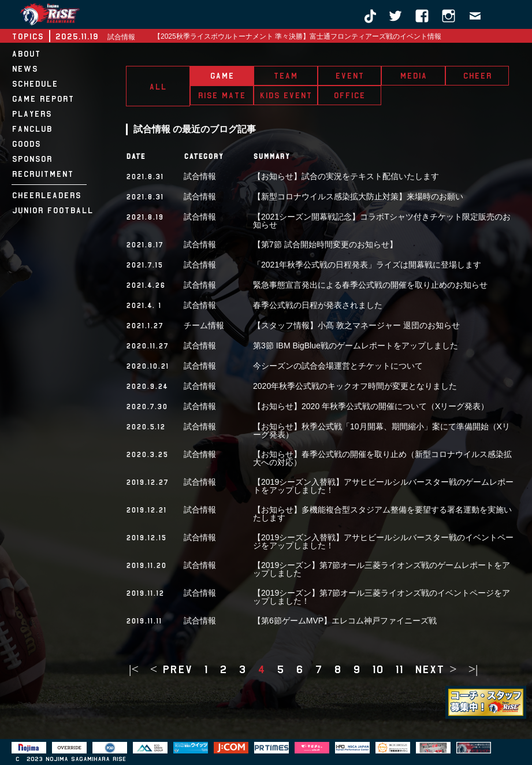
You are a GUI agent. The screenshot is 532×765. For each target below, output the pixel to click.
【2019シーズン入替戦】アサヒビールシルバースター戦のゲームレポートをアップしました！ (383, 486)
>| (473, 669)
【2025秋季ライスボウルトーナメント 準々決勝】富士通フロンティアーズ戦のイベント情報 (297, 36)
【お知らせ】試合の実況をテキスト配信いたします (346, 176)
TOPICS (27, 36)
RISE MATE (222, 95)
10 (378, 669)
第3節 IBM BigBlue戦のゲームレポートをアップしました (356, 346)
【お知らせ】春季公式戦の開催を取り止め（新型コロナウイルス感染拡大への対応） (382, 458)
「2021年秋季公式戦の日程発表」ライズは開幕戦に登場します (367, 265)
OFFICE (349, 95)
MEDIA (413, 76)
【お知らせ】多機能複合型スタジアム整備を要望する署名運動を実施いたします (382, 514)
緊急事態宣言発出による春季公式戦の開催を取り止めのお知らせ (370, 285)
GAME (222, 76)
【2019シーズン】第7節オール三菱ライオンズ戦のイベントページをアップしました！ (382, 597)
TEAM (285, 76)
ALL (158, 87)
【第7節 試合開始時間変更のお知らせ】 (325, 244)
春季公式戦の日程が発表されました (318, 305)
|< (134, 669)
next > (436, 669)
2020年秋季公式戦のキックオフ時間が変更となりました (355, 386)
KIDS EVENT (286, 95)
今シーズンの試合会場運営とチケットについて (338, 366)
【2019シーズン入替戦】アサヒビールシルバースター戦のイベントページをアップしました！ (383, 541)
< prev (171, 669)
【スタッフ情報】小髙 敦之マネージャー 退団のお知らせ (356, 325)
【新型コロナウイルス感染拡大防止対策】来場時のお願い (358, 196)
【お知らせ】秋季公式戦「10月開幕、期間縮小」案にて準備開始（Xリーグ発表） (382, 430)
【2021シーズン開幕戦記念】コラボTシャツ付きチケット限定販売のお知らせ (382, 221)
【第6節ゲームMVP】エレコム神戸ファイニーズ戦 (345, 621)
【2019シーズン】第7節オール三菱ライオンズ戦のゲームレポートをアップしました (382, 569)
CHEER (477, 76)
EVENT (349, 76)
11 (399, 669)
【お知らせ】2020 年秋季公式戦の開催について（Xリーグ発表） (371, 406)
